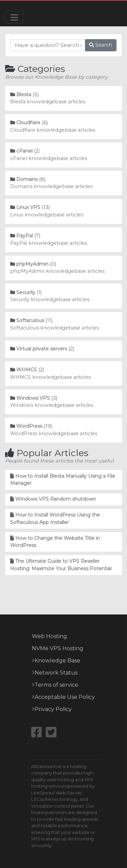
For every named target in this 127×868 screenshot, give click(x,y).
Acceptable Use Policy (65, 697)
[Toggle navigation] (14, 17)
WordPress (29, 426)
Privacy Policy (53, 709)
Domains (27, 179)
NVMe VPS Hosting (58, 648)
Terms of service (56, 685)
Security (26, 292)
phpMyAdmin (32, 264)
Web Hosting (49, 636)
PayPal (25, 236)
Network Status (56, 673)
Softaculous (30, 320)
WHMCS (27, 370)
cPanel (24, 151)
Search (101, 45)
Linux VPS (28, 207)
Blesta (24, 95)
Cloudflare (28, 123)
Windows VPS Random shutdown (56, 499)
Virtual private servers (42, 349)
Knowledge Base (57, 661)
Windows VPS (33, 398)
